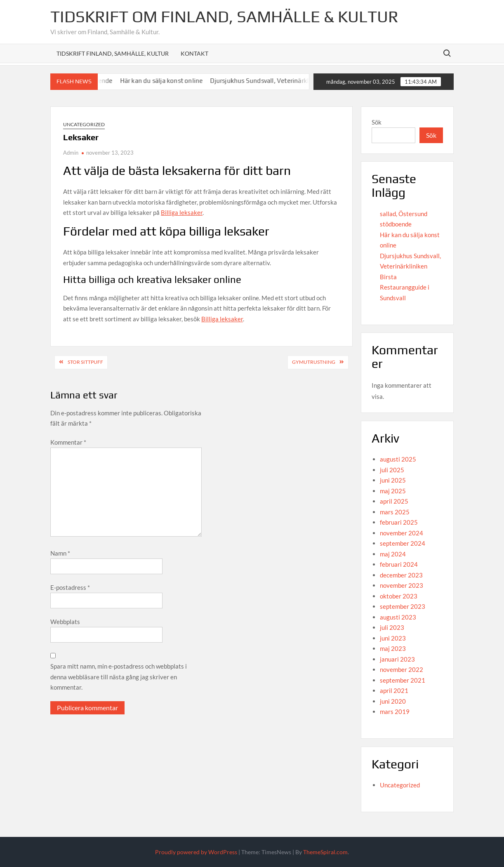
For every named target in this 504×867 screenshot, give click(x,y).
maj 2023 (393, 648)
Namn (60, 553)
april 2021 (394, 690)
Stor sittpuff (85, 362)
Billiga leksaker (182, 212)
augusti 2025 (398, 459)
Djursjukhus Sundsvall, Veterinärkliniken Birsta (282, 81)
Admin (71, 153)
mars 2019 (395, 712)
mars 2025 (395, 512)
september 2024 (403, 543)
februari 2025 (399, 522)
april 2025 (394, 501)
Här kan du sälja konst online (166, 81)
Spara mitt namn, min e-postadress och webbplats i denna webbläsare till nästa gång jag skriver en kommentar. (119, 677)
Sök (377, 122)
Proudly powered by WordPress (196, 852)
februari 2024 (399, 564)
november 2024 (402, 533)
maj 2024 (393, 554)
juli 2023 (392, 627)
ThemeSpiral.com (325, 852)
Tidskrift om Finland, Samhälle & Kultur (224, 16)
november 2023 (402, 585)
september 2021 (403, 680)
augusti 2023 (398, 617)
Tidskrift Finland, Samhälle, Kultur (113, 53)
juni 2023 (393, 638)
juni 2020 (393, 701)
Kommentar (68, 442)
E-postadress (70, 587)
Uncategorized (84, 124)
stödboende (396, 224)
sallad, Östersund (404, 214)
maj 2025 (393, 491)
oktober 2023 (399, 596)
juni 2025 (393, 480)
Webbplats (65, 622)
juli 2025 (392, 470)
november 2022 (402, 669)
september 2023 (403, 606)
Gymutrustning (314, 362)
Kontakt (194, 53)
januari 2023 (397, 659)
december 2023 (401, 575)
